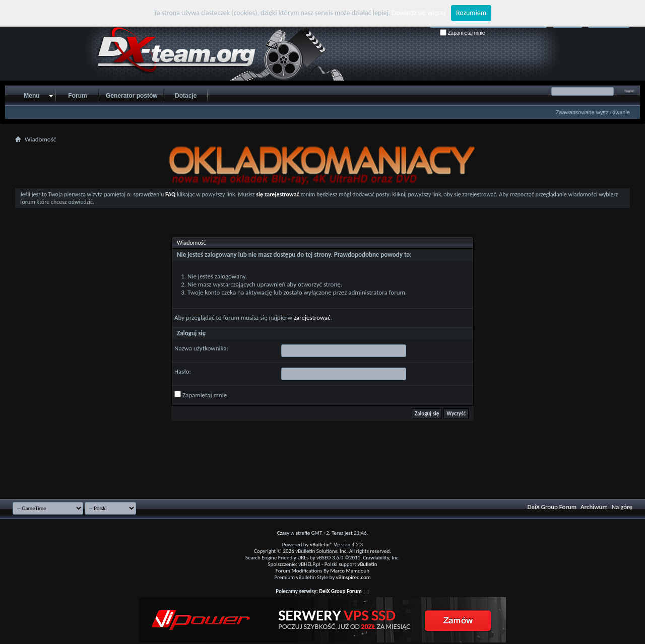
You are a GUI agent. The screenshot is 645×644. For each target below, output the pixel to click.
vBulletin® (321, 545)
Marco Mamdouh (350, 571)
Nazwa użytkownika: (201, 348)
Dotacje (186, 96)
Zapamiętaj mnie (463, 33)
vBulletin (367, 564)
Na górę (622, 507)
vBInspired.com (353, 577)
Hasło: (183, 371)
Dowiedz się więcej (419, 13)
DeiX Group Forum (552, 507)
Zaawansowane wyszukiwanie (593, 112)
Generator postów (132, 96)
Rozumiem (471, 13)
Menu (31, 96)
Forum (77, 96)
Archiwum (594, 507)
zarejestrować (312, 317)
